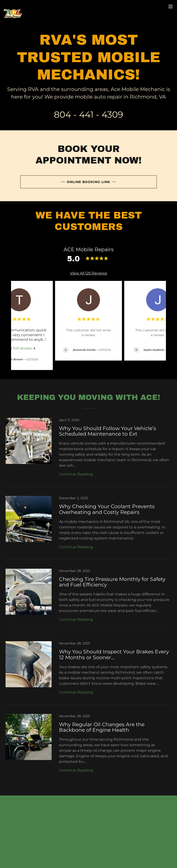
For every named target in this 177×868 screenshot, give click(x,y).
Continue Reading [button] (76, 474)
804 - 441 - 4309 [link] (88, 115)
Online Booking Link (89, 182)
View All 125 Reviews (89, 273)
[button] (171, 6)
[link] (13, 6)
